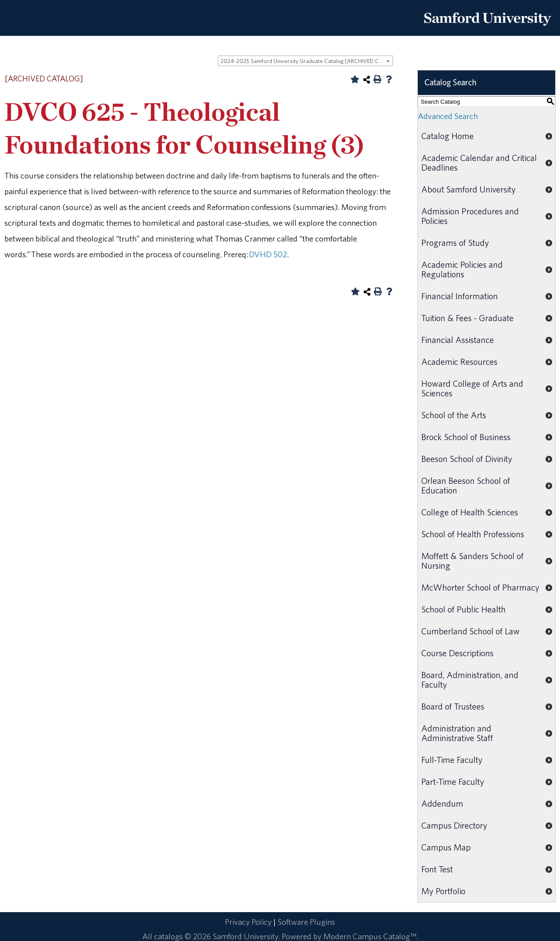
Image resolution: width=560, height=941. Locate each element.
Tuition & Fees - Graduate (467, 318)
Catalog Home (448, 136)
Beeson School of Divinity (467, 459)
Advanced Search (448, 116)
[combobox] (305, 61)
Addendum (442, 803)
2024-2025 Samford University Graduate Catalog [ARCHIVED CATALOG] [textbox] (306, 61)
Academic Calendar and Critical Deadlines (479, 163)
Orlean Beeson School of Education (466, 485)
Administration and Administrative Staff (457, 733)
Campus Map (446, 847)
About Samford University (469, 189)
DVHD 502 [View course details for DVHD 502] (268, 254)
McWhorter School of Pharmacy (480, 587)
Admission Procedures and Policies (470, 216)
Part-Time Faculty (453, 782)
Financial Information (460, 296)
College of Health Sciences (470, 512)
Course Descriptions (457, 653)
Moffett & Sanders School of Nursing (472, 561)
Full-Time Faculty (452, 760)
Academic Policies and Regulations (462, 269)
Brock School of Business (466, 437)
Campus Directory (454, 825)
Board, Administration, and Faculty (470, 680)
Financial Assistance (458, 340)
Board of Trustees (453, 706)
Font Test (437, 869)
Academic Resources (459, 362)
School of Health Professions (473, 534)
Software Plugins (306, 922)
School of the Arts (454, 415)
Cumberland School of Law (471, 631)
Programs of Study (455, 243)
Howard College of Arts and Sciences (472, 388)
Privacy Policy (248, 922)
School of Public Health (464, 609)
